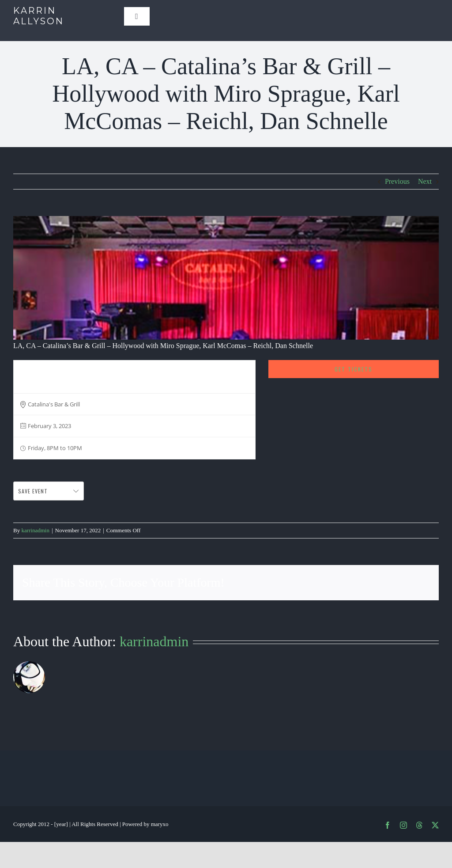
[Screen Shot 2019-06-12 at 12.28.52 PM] (226, 278)
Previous (397, 181)
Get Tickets (354, 369)
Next (425, 181)
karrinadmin (35, 530)
